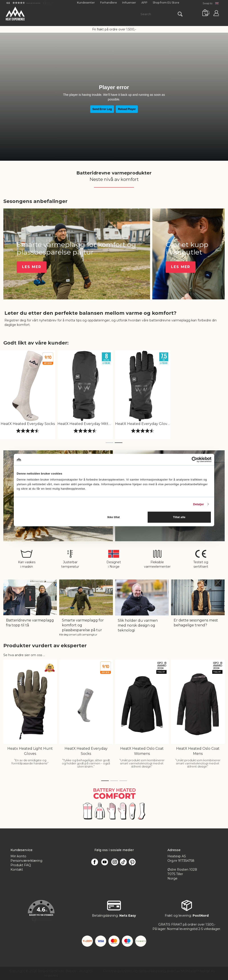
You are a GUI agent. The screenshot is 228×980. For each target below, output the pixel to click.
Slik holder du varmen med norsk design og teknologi (138, 625)
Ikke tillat (114, 517)
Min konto (18, 856)
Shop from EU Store (166, 3)
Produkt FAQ (21, 865)
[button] (31, 3)
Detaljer (198, 504)
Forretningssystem (118, 971)
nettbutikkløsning (152, 971)
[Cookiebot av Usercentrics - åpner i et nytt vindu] (192, 459)
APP (144, 3)
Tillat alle (179, 517)
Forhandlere (109, 3)
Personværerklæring (26, 861)
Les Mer (32, 267)
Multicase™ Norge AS (198, 971)
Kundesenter (86, 3)
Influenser (129, 3)
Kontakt (17, 870)
